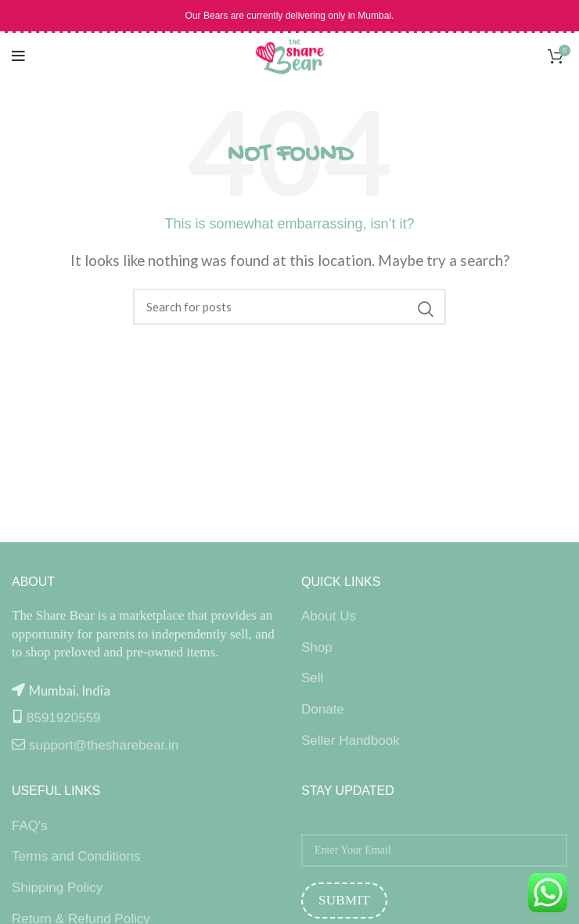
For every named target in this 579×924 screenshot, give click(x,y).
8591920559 (64, 718)
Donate (323, 709)
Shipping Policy (57, 888)
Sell (312, 678)
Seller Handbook (351, 741)
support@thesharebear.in (104, 745)
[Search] (289, 307)
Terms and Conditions (76, 856)
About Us (329, 616)
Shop (317, 647)
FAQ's (30, 826)
